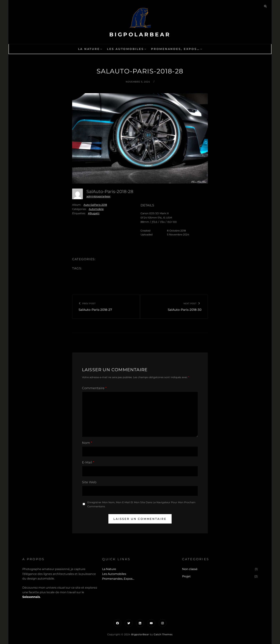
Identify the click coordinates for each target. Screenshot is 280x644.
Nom (87, 443)
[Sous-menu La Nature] (101, 49)
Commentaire (94, 388)
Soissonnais (31, 597)
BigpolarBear (140, 34)
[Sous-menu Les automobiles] (145, 49)
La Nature (89, 49)
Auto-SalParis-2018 (95, 205)
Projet (186, 576)
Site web (89, 482)
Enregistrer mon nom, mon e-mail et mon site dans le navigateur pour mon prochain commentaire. (141, 504)
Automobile (96, 209)
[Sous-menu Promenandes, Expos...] (201, 49)
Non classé (190, 569)
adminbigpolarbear (98, 196)
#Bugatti (94, 213)
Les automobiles (125, 49)
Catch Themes (163, 634)
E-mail (88, 462)
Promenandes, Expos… (175, 49)
